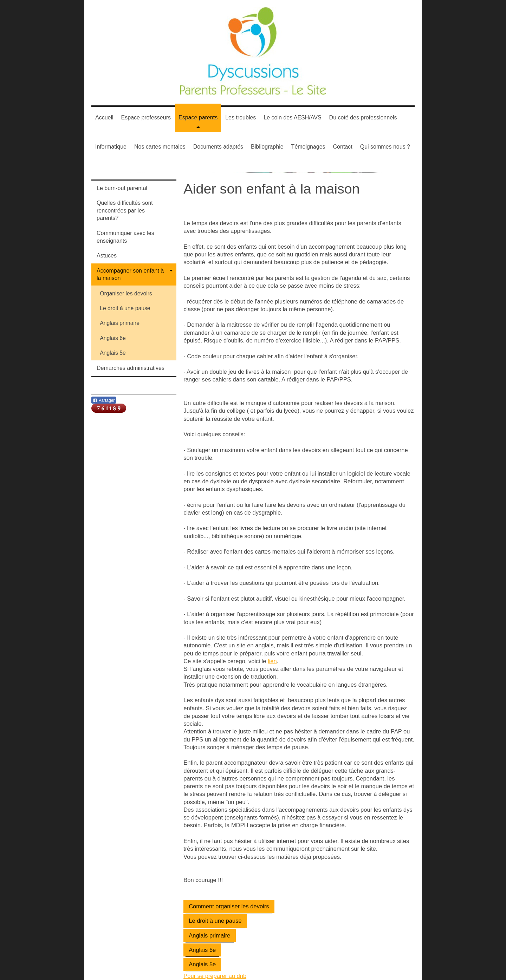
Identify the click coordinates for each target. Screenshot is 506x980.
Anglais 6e (202, 950)
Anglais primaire (209, 935)
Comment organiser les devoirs (229, 906)
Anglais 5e (202, 964)
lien (272, 661)
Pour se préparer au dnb (215, 976)
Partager (104, 400)
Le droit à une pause (215, 921)
